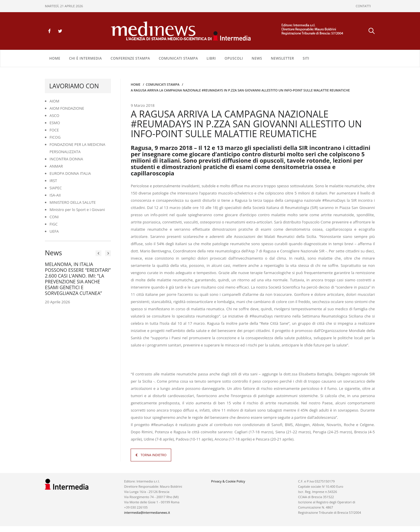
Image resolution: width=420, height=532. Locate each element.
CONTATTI (363, 6)
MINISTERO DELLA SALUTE (73, 202)
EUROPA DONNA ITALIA (70, 173)
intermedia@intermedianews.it (147, 512)
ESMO (55, 123)
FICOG (55, 137)
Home (55, 58)
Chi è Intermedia (85, 58)
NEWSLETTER (282, 58)
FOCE (54, 130)
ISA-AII (55, 195)
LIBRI (211, 58)
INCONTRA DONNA (66, 159)
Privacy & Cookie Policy (228, 481)
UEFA (54, 231)
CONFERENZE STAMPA (130, 58)
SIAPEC (56, 188)
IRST (53, 181)
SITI (306, 58)
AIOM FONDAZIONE (67, 108)
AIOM (54, 101)
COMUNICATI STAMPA (178, 58)
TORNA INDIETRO (153, 455)
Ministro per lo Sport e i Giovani (77, 210)
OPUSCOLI (234, 58)
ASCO (54, 115)
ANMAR (56, 166)
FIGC (54, 224)
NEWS (257, 58)
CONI (54, 217)
